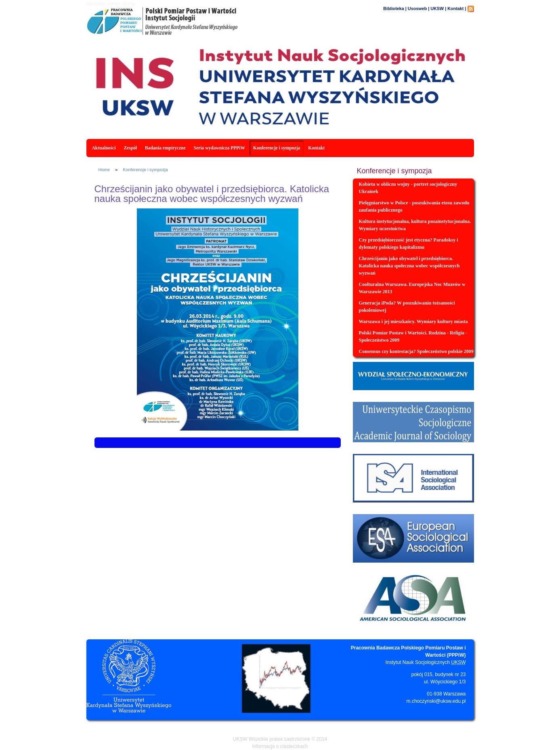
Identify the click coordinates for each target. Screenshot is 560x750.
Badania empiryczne (165, 148)
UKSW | (438, 8)
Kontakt (316, 148)
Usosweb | (418, 8)
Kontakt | (457, 8)
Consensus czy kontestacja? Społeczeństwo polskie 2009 (416, 351)
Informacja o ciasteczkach (280, 746)
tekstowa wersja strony (111, 4)
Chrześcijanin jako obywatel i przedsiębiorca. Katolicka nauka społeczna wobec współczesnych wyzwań (409, 266)
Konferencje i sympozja (277, 148)
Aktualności (104, 148)
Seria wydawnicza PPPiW (219, 148)
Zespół (130, 148)
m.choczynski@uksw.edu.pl (436, 701)
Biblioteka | (395, 8)
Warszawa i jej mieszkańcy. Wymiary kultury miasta (413, 321)
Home (104, 170)
